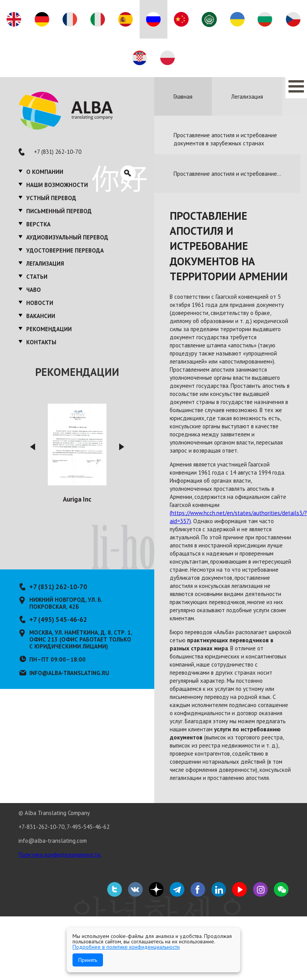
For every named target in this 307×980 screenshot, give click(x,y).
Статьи (37, 277)
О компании (45, 172)
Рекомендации (49, 329)
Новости (40, 303)
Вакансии (41, 316)
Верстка (38, 224)
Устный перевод (51, 198)
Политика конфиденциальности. (60, 855)
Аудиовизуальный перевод (67, 237)
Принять (88, 960)
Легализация (45, 264)
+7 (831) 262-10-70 (58, 152)
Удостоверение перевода (65, 250)
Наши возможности (57, 185)
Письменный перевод (59, 211)
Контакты (41, 342)
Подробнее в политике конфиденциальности (126, 947)
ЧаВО (34, 290)
